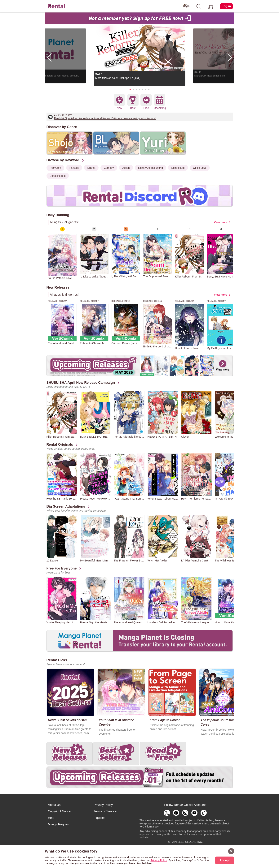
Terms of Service (105, 811)
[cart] (211, 6)
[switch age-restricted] (186, 6)
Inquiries (100, 818)
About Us (54, 805)
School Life (178, 168)
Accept (225, 860)
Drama (91, 168)
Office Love (200, 168)
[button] (130, 90)
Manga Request (59, 824)
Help (51, 818)
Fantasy (74, 168)
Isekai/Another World (151, 168)
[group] (62, 253)
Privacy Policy (103, 805)
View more (221, 222)
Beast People (58, 176)
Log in (226, 6)
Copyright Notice (59, 811)
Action (126, 168)
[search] (199, 6)
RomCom (55, 168)
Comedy (109, 168)
